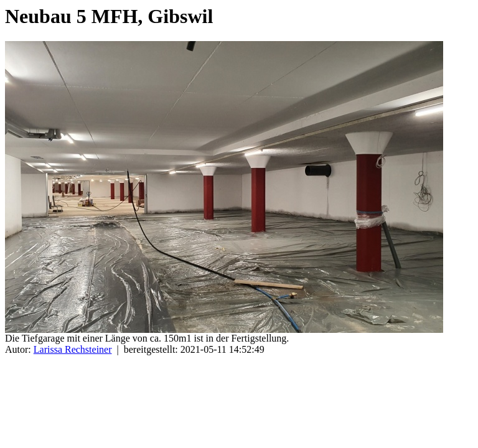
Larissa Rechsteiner (73, 349)
